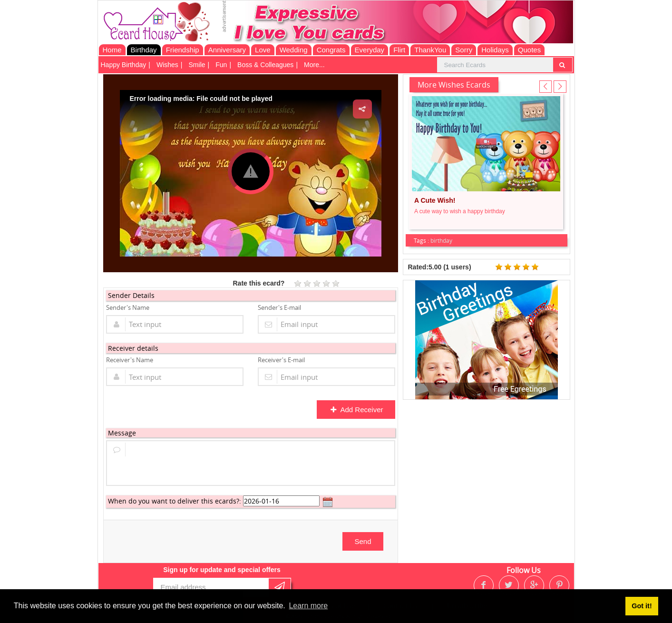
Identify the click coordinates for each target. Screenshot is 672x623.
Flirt (399, 50)
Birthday (144, 50)
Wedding (294, 50)
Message (122, 433)
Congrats (331, 50)
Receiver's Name (130, 360)
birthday (441, 240)
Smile (197, 65)
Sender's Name (128, 307)
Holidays (495, 50)
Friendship (183, 50)
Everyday (370, 50)
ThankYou (430, 50)
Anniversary (227, 50)
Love (263, 50)
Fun (221, 65)
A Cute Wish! (435, 200)
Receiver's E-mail (281, 360)
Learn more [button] (308, 606)
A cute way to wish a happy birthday (460, 211)
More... (314, 65)
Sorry (464, 50)
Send (363, 541)
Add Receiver (356, 410)
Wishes (167, 65)
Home (112, 50)
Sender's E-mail (279, 307)
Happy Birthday (124, 65)
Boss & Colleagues (265, 65)
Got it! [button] (642, 606)
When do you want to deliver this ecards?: (175, 501)
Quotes (529, 50)
